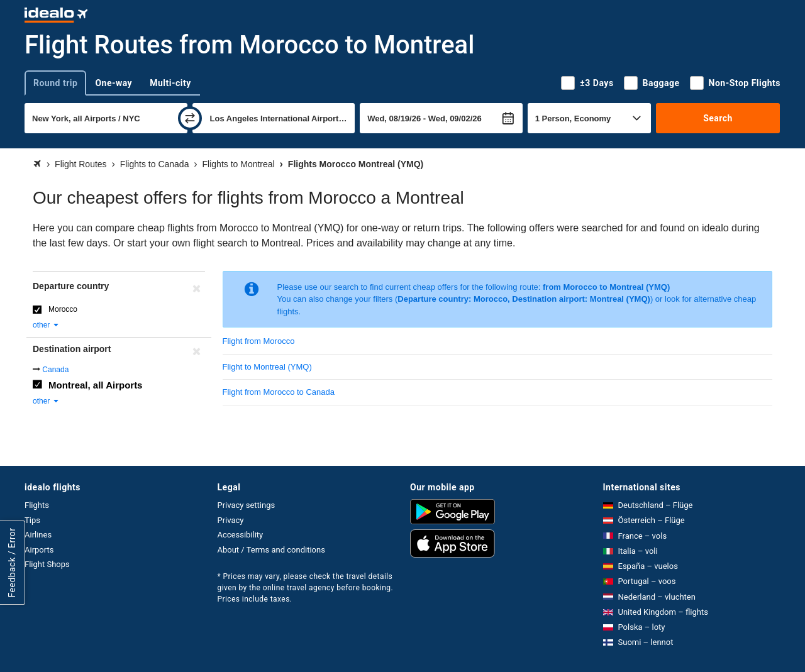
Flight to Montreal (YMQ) (267, 367)
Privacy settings (247, 505)
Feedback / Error (12, 563)
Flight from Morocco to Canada (279, 392)
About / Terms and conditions (271, 550)
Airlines (38, 535)
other (46, 325)
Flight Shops (47, 564)
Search (718, 118)
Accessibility (241, 535)
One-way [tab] (114, 83)
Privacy (231, 520)
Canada (55, 370)
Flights (37, 505)
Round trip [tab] (55, 83)
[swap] (190, 118)
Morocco (63, 309)
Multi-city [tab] (170, 83)
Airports (39, 550)
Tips (32, 520)
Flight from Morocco (259, 341)
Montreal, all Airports (95, 385)
